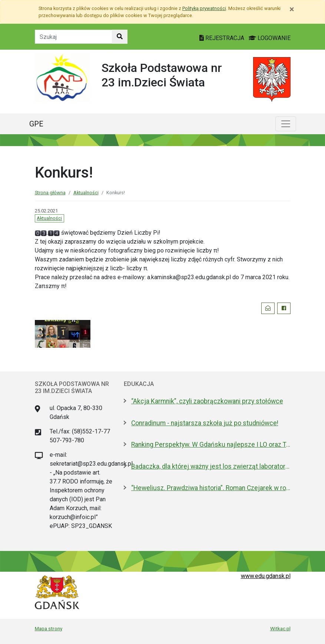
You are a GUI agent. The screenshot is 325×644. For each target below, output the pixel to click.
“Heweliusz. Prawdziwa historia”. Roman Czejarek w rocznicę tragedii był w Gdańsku (211, 488)
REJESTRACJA (223, 38)
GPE (36, 124)
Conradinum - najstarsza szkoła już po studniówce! (205, 423)
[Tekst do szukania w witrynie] (74, 37)
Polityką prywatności (204, 8)
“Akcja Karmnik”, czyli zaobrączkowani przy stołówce (207, 401)
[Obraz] (38, 233)
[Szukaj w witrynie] (120, 37)
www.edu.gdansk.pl (266, 576)
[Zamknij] (292, 9)
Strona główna (50, 193)
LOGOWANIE (270, 38)
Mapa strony (49, 628)
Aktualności (86, 193)
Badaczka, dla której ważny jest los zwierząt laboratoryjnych (211, 466)
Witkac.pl (280, 628)
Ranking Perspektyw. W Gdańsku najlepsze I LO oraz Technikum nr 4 (211, 445)
